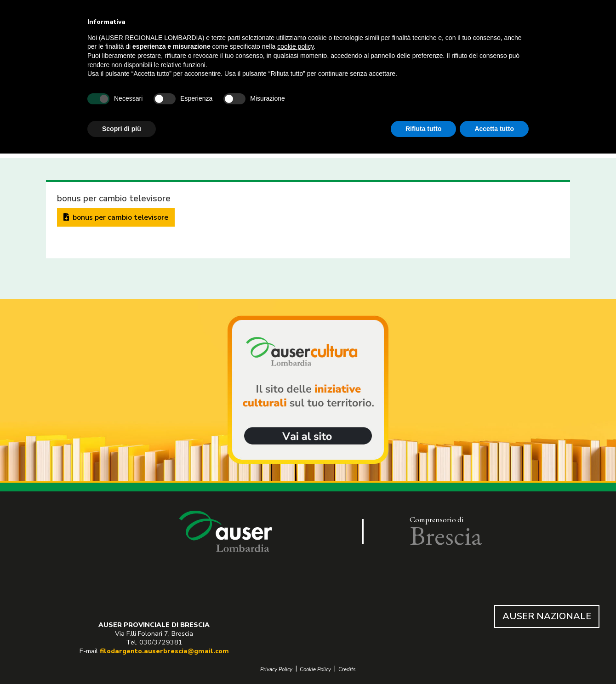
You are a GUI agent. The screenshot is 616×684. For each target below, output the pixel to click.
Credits (347, 670)
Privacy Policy (276, 670)
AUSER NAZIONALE (547, 616)
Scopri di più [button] (122, 129)
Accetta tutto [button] (494, 129)
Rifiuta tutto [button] (424, 129)
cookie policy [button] (295, 46)
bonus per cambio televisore (116, 217)
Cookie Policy (315, 670)
